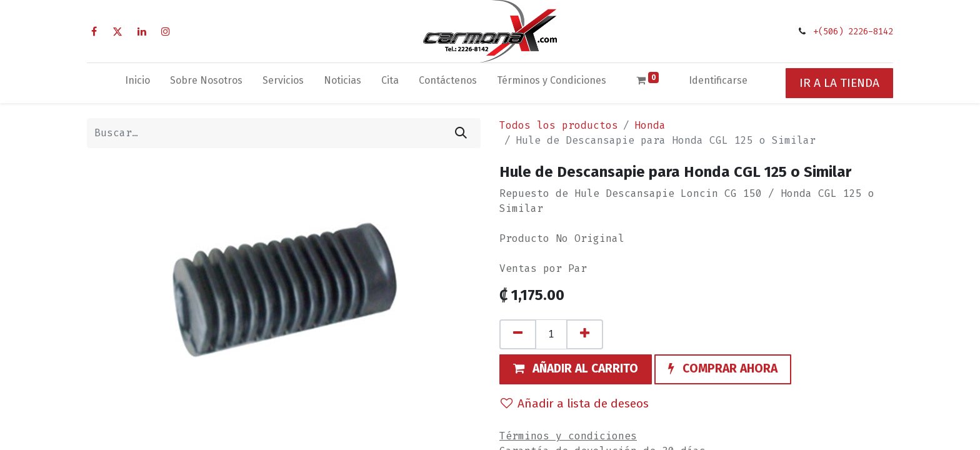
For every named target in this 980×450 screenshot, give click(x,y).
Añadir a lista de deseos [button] (575, 403)
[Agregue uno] (585, 334)
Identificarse (718, 80)
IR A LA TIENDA (839, 83)
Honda (650, 125)
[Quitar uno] (518, 334)
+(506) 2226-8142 (853, 32)
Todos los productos (559, 125)
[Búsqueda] (461, 133)
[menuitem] (137, 83)
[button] (576, 369)
